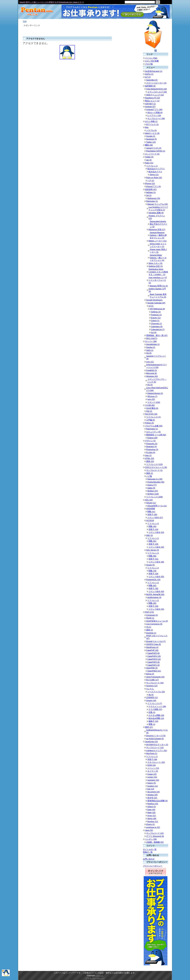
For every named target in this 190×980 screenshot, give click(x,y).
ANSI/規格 (151, 509)
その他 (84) (150, 405)
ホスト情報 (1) (151, 121)
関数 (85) (152, 603)
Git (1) (149, 195)
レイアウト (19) (154, 115)
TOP (25, 21)
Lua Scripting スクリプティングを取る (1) (158, 208)
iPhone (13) (150, 183)
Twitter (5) (149, 157)
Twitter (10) (151, 142)
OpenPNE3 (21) (154, 671)
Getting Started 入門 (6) (157, 290)
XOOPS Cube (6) (154, 644)
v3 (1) (151, 306)
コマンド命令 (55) (156, 577)
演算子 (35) (153, 588)
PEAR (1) (150, 618)
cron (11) (150, 362)
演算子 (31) (153, 559)
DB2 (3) (149, 535)
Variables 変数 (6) (156, 213)
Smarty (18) (151, 700)
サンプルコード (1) (154, 470)
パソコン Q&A (151, 58)
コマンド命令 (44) (156, 547)
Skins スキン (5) (155, 263)
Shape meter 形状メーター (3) (158, 251)
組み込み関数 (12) (156, 718)
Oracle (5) (150, 565)
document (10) (154, 792)
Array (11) (152, 816)
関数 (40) (152, 526)
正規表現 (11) (152, 697)
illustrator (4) (151, 446)
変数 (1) (152, 724)
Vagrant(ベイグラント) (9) (156, 357)
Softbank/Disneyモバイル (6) (157, 731)
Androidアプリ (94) (154, 110)
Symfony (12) (152, 686)
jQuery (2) (150, 824)
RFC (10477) (152, 338)
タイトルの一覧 (150, 849)
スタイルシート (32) (156, 762)
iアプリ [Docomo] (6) (155, 836)
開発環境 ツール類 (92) (156, 435)
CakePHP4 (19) (154, 656)
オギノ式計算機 (152, 61)
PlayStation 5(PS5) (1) (156, 151)
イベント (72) (153, 768)
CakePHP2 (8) (154, 662)
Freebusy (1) (156, 315)
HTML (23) (150, 458)
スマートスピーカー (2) (156, 83)
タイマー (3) (153, 771)
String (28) (152, 818)
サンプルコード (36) (156, 118)
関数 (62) (152, 585)
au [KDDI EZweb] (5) (155, 739)
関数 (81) (152, 541)
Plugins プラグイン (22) (157, 217)
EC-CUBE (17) (152, 680)
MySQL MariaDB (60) (155, 594)
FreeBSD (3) (152, 370)
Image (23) (152, 774)
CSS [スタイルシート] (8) (156, 467)
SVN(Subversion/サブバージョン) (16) (156, 366)
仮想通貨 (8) (150, 86)
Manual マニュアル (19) (158, 204)
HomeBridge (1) (153, 344)
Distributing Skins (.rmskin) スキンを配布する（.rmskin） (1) (158, 272)
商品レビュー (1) (152, 101)
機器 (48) (149, 145)
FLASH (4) (151, 452)
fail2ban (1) (151, 192)
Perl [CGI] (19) (151, 414)
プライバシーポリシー (153, 866)
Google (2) (151, 136)
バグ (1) (151, 181)
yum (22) (151, 399)
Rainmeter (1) (152, 201)
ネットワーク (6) (152, 154)
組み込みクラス (155, 172)
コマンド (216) (154, 402)
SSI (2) (149, 411)
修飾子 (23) (153, 721)
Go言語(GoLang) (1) (154, 71)
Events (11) (156, 318)
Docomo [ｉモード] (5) (156, 736)
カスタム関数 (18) (156, 715)
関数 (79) (152, 571)
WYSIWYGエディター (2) (157, 745)
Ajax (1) (148, 455)
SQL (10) (149, 500)
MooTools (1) (152, 753)
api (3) (149, 160)
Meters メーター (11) (158, 241)
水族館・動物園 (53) (155, 842)
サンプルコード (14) (155, 833)
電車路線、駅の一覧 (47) (157, 335)
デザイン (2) (150, 441)
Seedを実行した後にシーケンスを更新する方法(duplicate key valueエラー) (52, 2)
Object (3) (152, 807)
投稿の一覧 (148, 852)
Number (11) (153, 821)
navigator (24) (153, 780)
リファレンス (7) (155, 703)
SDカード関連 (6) (155, 112)
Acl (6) (154, 332)
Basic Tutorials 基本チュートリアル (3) (158, 296)
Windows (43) (152, 376)
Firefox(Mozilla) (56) (156, 482)
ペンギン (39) (151, 839)
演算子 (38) (152, 759)
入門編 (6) (151, 420)
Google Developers (154, 300)
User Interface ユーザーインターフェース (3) (158, 280)
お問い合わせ (149, 859)
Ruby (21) (149, 163)
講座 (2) (150, 473)
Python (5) (149, 423)
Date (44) (151, 810)
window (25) (153, 795)
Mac (147, 127)
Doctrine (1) (151, 633)
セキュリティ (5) (153, 432)
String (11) (154, 175)
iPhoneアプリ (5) (153, 186)
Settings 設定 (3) (156, 266)
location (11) (153, 786)
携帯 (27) (149, 727)
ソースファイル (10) (156, 692)
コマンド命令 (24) (156, 532)
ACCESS (150, 520)
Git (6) (149, 353)
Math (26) (151, 813)
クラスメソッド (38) (157, 706)
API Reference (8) (157, 309)
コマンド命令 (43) (156, 591)
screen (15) (152, 777)
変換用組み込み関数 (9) (157, 801)
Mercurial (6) (152, 373)
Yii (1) (149, 627)
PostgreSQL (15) (153, 580)
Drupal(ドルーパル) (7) (156, 641)
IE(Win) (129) (153, 494)
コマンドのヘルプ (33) (157, 92)
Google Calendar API (156, 303)
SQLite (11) (151, 503)
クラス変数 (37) (155, 709)
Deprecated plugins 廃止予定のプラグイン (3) (158, 224)
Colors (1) (155, 321)
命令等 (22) (152, 798)
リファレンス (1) (153, 417)
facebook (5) (151, 139)
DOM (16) (152, 765)
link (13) (151, 789)
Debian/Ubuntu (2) (155, 393)
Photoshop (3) (152, 449)
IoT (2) (148, 77)
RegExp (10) (153, 804)
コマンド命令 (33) (156, 609)
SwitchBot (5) (152, 80)
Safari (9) (151, 488)
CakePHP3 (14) (154, 659)
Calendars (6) (157, 326)
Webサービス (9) (152, 133)
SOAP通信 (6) (152, 408)
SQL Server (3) (153, 550)
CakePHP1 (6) (154, 665)
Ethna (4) (150, 674)
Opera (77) (152, 485)
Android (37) (150, 107)
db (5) (151, 695)
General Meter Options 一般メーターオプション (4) (158, 258)
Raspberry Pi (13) (152, 98)
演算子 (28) (152, 515)
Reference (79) (154, 198)
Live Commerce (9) (154, 624)
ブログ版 (149, 64)
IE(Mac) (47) (153, 491)
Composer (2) (152, 615)
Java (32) (149, 830)
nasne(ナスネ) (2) (154, 148)
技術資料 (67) (151, 189)
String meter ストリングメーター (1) (158, 245)
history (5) (152, 783)
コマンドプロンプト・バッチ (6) (157, 381)
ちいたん (150, 689)
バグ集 (149, 476)
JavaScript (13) (151, 742)
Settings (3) (156, 312)
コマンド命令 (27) (155, 517)
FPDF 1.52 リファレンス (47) (157, 637)
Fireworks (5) (152, 444)
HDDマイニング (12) (155, 95)
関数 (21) (151, 512)
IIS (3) (150, 385)
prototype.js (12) (153, 827)
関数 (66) (152, 556)
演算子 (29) (153, 544)
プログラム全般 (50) (154, 426)
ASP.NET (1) (150, 104)
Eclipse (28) (152, 438)
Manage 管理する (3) (159, 286)
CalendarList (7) (158, 329)
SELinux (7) (152, 396)
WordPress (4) (152, 647)
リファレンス (152, 166)
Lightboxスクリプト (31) (157, 750)
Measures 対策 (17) (157, 230)
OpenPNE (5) (152, 668)
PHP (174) (149, 612)
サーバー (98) (151, 341)
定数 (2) (152, 712)
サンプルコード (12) (155, 748)
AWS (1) (150, 350)
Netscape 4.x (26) (155, 479)
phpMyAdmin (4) (154, 597)
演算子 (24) (153, 529)
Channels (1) (156, 324)
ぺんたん (99, 975)
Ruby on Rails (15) (154, 178)
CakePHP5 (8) (154, 653)
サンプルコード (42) (155, 683)
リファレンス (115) (154, 464)
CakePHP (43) (152, 650)
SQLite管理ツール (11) (157, 506)
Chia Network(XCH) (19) (157, 89)
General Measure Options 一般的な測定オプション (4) (158, 235)
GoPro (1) (149, 74)
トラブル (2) (151, 130)
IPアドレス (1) (152, 124)
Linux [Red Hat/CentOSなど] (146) (157, 389)
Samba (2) (151, 347)
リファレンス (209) (154, 497)
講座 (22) (150, 461)
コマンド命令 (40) (156, 562)
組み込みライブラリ (156, 169)
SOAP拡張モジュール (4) (157, 621)
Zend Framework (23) (155, 677)
